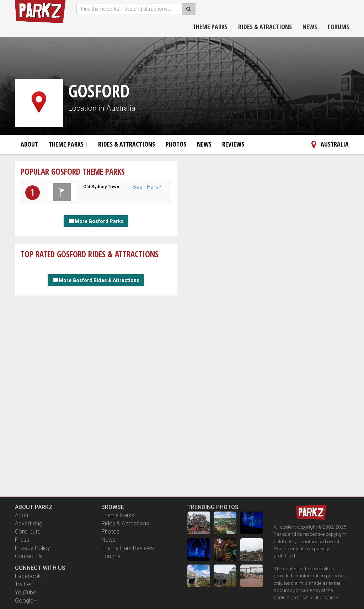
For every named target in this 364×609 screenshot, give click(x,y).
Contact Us (29, 556)
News (310, 27)
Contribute (28, 532)
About (29, 144)
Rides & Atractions (265, 27)
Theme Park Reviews (128, 548)
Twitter (23, 584)
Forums (338, 27)
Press (22, 540)
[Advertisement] (96, 347)
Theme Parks (210, 27)
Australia (328, 144)
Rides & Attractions (127, 144)
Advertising (29, 523)
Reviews (233, 144)
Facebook (28, 576)
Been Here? (147, 187)
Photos (176, 144)
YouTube (26, 592)
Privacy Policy (33, 548)
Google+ (26, 601)
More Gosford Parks (96, 221)
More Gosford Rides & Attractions (96, 280)
